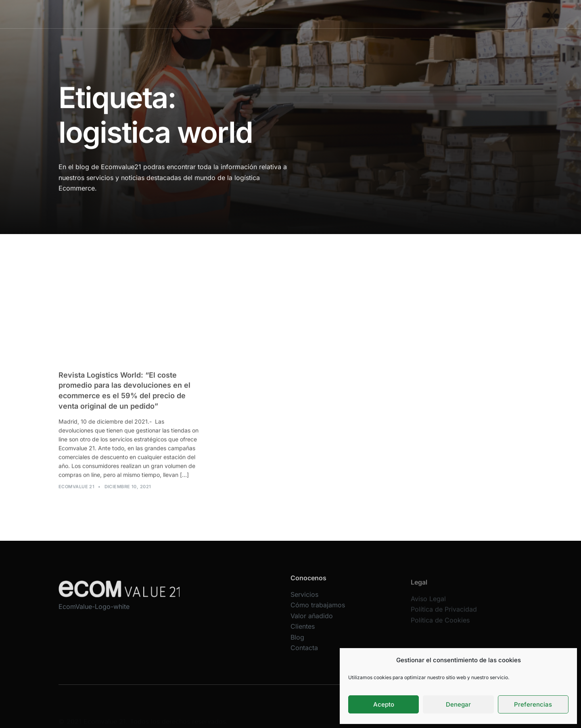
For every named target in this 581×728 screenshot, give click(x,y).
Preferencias (533, 704)
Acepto (384, 704)
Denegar (458, 704)
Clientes (381, 14)
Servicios (237, 14)
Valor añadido (340, 14)
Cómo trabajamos (285, 14)
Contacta (441, 14)
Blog (411, 14)
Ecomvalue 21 (76, 492)
